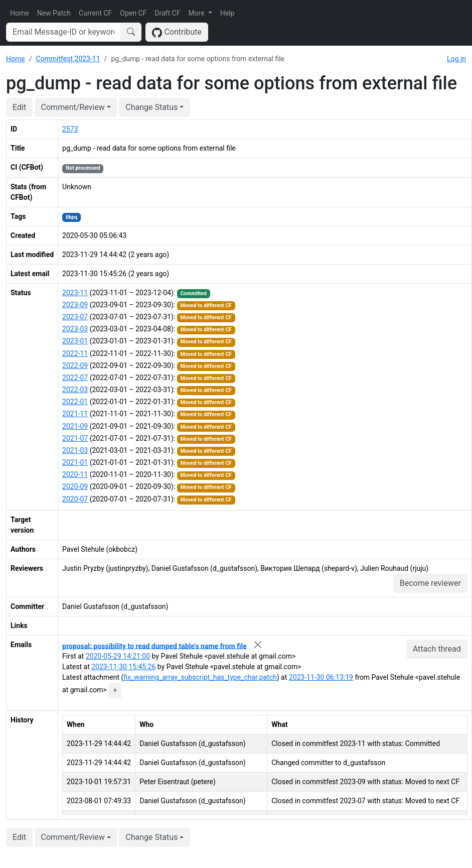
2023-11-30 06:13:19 (321, 677)
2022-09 (75, 365)
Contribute (177, 32)
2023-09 (75, 305)
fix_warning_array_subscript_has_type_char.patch (200, 677)
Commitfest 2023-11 (68, 59)
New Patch (54, 13)
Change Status (151, 107)
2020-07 (75, 499)
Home (20, 13)
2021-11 (75, 414)
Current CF (95, 13)
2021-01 (75, 462)
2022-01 (75, 402)
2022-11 (75, 353)
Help (227, 13)
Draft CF (167, 13)
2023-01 (75, 341)
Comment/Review (73, 107)
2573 (70, 129)
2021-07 (75, 438)
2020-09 (75, 486)
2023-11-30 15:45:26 (123, 667)
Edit (19, 107)
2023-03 (75, 329)
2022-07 (75, 378)
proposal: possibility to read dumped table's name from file (154, 646)
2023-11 (75, 293)
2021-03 (75, 450)
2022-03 (75, 390)
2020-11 (75, 474)
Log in (456, 59)
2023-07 (75, 317)
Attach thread (437, 649)
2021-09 (75, 426)
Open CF (133, 13)
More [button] (197, 13)
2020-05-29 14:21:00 (118, 656)
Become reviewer (430, 583)
